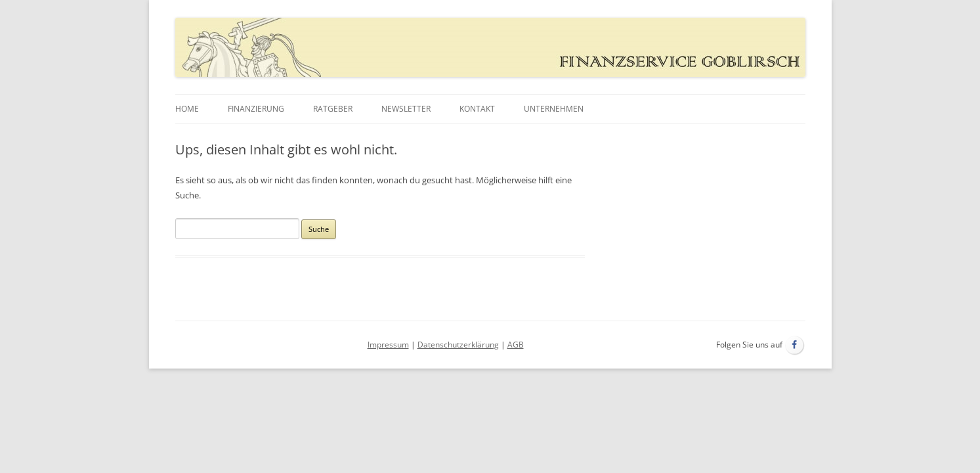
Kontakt (477, 109)
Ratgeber (333, 109)
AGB (516, 345)
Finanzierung (256, 109)
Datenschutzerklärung (458, 345)
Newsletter (406, 109)
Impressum (388, 345)
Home (187, 109)
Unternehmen (554, 109)
